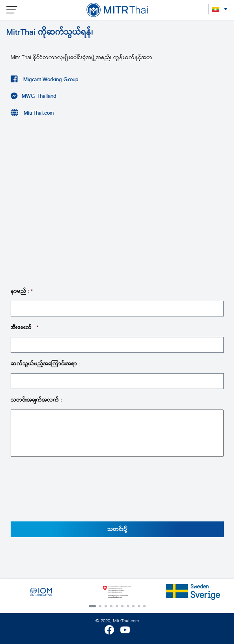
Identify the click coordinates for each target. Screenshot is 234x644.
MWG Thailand (39, 96)
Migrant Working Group (50, 79)
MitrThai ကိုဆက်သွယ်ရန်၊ (50, 32)
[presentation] (71, 493)
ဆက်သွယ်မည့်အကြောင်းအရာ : (45, 364)
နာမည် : (22, 291)
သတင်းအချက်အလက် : (36, 400)
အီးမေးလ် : (24, 328)
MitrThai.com (38, 113)
